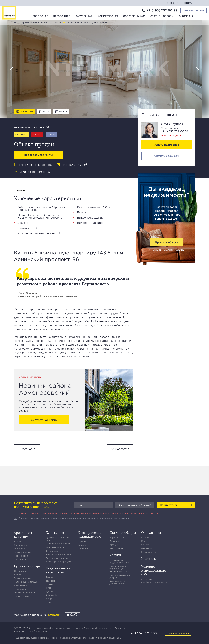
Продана (37, 134)
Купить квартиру (27, 566)
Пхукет (50, 584)
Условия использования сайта (145, 513)
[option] (104, 69)
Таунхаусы (52, 551)
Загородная (62, 16)
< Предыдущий (27, 449)
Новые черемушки (31, 217)
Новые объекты (30, 377)
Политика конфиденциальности (154, 581)
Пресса (145, 545)
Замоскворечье (23, 552)
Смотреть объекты (44, 420)
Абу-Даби (52, 595)
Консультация (170, 136)
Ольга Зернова (172, 124)
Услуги (115, 555)
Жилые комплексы (25, 592)
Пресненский (22, 556)
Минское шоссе (55, 547)
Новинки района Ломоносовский (45, 389)
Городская (40, 16)
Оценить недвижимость (167, 250)
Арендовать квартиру (23, 534)
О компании (187, 16)
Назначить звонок (178, 633)
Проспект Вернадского (45, 215)
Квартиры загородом (58, 562)
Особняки (83, 549)
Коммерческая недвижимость (89, 534)
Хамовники (20, 545)
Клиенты (146, 541)
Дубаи (49, 591)
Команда (146, 537)
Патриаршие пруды (25, 582)
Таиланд (50, 581)
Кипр (49, 599)
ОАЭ (48, 588)
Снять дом (20, 559)
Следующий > (120, 449)
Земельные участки (57, 558)
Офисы (82, 541)
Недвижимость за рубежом (58, 570)
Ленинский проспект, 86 (31, 127)
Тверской (19, 549)
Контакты (187, 3)
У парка (51, 134)
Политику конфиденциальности (109, 513)
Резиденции (21, 589)
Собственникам (134, 16)
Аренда (114, 545)
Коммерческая (108, 16)
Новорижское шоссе (58, 544)
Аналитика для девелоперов (118, 582)
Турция (50, 577)
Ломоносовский (39, 207)
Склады (82, 545)
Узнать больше (166, 218)
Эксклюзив (21, 134)
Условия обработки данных (104, 638)
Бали (49, 602)
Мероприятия (149, 552)
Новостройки (22, 596)
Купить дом (55, 533)
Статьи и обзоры (162, 16)
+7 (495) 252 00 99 (162, 10)
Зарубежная (84, 16)
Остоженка (21, 571)
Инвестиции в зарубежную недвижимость (118, 569)
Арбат (18, 541)
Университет (54, 217)
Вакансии (147, 548)
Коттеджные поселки (58, 554)
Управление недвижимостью (119, 561)
